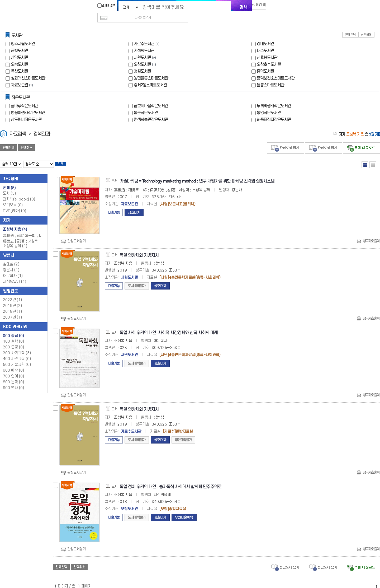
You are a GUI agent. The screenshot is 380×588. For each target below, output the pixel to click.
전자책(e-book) (19, 192)
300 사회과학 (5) (17, 346)
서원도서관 (142, 49)
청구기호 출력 (371, 234)
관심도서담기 (76, 234)
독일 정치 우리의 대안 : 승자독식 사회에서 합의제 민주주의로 (170, 480)
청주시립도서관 (23, 35)
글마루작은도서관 (25, 97)
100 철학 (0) (13, 335)
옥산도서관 (19, 63)
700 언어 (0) (13, 369)
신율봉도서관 (267, 49)
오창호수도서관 (269, 56)
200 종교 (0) (13, 340)
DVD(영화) (15, 204)
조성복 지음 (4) (15, 222)
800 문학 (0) (13, 375)
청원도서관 (142, 63)
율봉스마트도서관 (270, 76)
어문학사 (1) (13, 269)
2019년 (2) (12, 299)
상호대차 (134, 206)
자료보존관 (19, 76)
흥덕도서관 (265, 63)
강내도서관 (265, 35)
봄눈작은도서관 (146, 104)
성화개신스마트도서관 (28, 70)
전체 (9, 181)
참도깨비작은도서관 (26, 111)
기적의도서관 (144, 42)
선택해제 (366, 26)
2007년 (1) (12, 311)
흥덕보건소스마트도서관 (276, 70)
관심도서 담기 (286, 140)
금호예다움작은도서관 (151, 97)
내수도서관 (265, 42)
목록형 (373, 156)
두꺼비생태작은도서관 (274, 97)
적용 (64, 156)
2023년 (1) (12, 293)
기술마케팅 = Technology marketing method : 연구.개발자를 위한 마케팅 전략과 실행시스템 (197, 174)
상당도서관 (19, 49)
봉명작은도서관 (269, 104)
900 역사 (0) (13, 381)
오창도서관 (142, 56)
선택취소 (26, 139)
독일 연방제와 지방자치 (139, 248)
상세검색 (261, 7)
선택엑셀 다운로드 (362, 140)
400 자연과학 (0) (17, 352)
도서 (9, 187)
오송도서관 (19, 56)
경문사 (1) (11, 263)
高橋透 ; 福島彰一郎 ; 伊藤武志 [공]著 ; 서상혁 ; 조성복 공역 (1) (23, 234)
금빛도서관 (19, 42)
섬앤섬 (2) (11, 257)
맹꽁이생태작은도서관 (28, 104)
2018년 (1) (12, 305)
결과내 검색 (104, 6)
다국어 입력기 (279, 7)
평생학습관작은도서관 (151, 111)
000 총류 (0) (13, 329)
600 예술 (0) (13, 364)
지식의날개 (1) (15, 275)
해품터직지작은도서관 (274, 111)
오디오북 (13, 198)
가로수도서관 (144, 35)
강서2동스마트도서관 (150, 76)
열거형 (365, 156)
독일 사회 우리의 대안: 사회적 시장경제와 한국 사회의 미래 (169, 326)
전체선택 (350, 26)
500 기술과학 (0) (17, 358)
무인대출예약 (184, 510)
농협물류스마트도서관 (151, 70)
